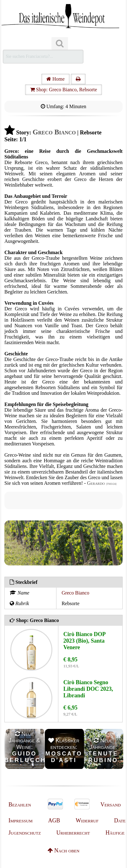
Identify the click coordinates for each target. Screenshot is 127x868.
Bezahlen (20, 805)
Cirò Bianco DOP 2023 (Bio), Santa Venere (84, 641)
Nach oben (64, 850)
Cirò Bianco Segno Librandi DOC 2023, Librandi (88, 689)
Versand (111, 805)
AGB (54, 820)
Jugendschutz (25, 833)
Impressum (21, 820)
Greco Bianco (75, 593)
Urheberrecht (73, 833)
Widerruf (87, 820)
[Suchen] (60, 44)
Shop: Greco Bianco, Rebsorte (64, 90)
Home (56, 79)
